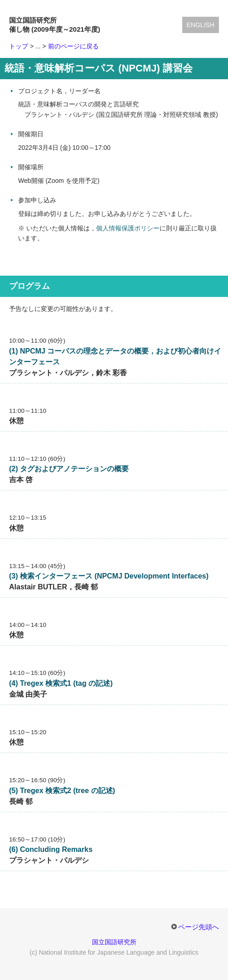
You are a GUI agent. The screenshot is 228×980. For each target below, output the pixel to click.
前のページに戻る (73, 46)
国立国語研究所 (114, 942)
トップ (19, 46)
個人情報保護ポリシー (128, 228)
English (201, 25)
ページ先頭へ (199, 927)
